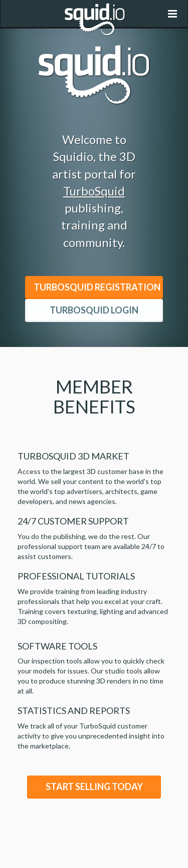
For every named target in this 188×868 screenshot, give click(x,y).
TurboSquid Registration (97, 287)
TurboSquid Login (94, 310)
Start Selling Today (94, 786)
